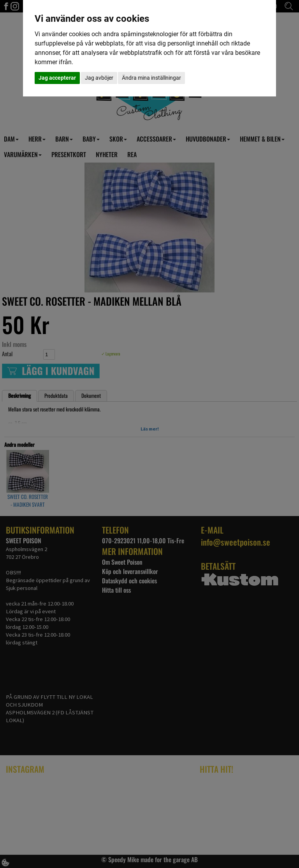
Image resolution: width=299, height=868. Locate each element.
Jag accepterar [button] (57, 78)
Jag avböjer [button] (99, 78)
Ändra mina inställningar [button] (151, 78)
